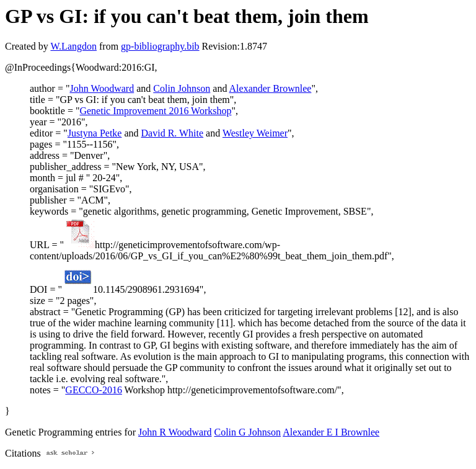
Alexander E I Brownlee (331, 432)
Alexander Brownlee (271, 88)
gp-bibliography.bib (160, 46)
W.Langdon (73, 46)
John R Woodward (175, 432)
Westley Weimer (255, 133)
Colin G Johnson (247, 432)
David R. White (173, 133)
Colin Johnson (182, 88)
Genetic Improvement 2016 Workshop (155, 111)
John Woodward (102, 88)
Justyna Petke (95, 133)
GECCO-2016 (94, 390)
